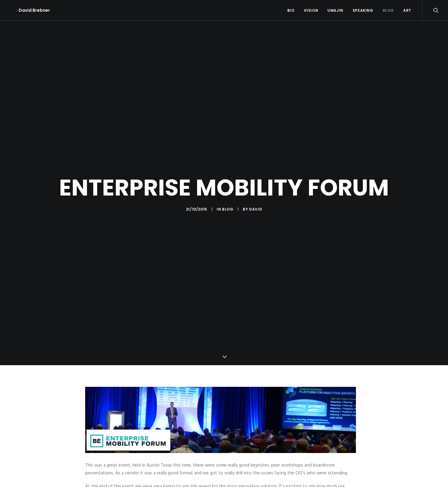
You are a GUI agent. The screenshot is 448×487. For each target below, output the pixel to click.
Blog (388, 10)
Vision (311, 10)
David (256, 206)
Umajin (335, 10)
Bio (291, 10)
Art (407, 10)
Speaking (363, 10)
